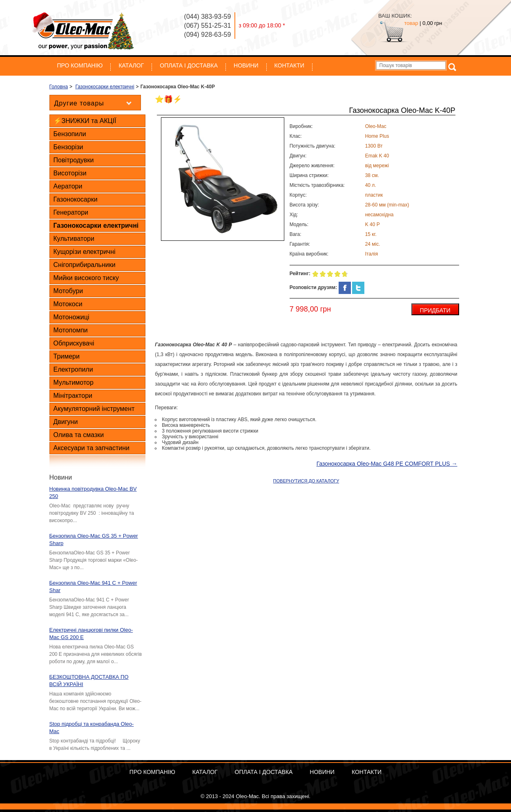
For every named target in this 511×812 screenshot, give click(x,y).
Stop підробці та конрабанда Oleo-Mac (92, 728)
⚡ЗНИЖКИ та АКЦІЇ (85, 121)
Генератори (71, 212)
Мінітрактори (73, 396)
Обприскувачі (74, 343)
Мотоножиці (71, 317)
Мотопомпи (71, 330)
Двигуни (66, 422)
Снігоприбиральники (85, 265)
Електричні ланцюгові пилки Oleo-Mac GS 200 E (91, 634)
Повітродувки (74, 160)
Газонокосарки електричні (96, 225)
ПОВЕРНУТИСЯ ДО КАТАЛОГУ (306, 481)
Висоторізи (70, 173)
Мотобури (68, 291)
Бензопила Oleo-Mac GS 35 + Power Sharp (94, 539)
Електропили (73, 369)
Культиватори (74, 239)
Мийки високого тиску (86, 278)
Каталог (131, 65)
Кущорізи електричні (85, 252)
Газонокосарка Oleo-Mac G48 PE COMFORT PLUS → (387, 464)
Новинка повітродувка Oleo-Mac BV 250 (93, 492)
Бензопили (70, 134)
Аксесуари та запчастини (91, 448)
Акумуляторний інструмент (94, 409)
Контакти (289, 65)
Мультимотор (74, 382)
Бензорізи (68, 147)
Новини (246, 65)
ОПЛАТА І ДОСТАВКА (189, 65)
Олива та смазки (79, 435)
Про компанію (80, 65)
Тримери (67, 356)
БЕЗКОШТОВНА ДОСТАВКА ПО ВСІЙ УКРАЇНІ (89, 681)
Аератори (68, 186)
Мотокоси (68, 304)
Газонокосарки (76, 199)
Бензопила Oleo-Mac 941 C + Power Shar (93, 587)
